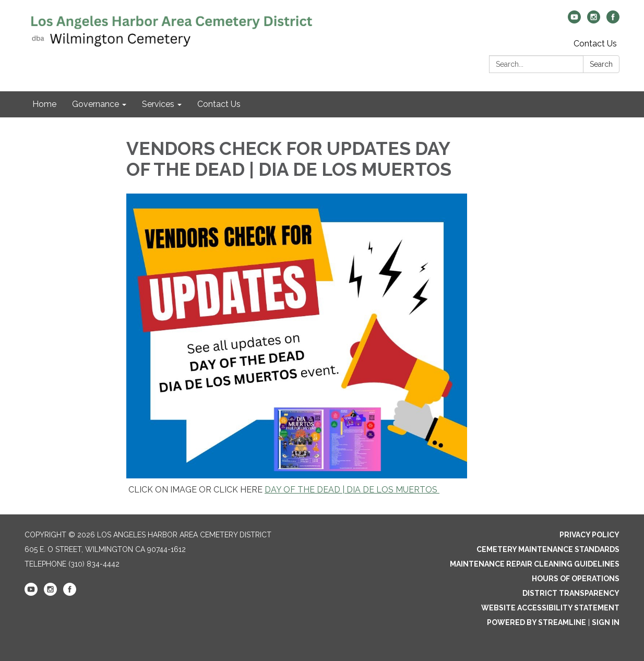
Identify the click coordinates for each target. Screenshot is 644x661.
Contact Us (595, 44)
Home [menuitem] (44, 104)
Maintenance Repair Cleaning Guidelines (535, 564)
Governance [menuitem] (96, 104)
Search (601, 64)
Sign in (606, 622)
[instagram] (594, 21)
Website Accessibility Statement (550, 608)
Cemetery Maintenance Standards (548, 549)
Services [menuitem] (158, 104)
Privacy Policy (589, 535)
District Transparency (571, 593)
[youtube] (574, 21)
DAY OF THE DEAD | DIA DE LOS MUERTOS (352, 490)
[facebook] (613, 21)
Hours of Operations (576, 579)
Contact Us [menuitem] (219, 104)
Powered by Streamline (536, 622)
